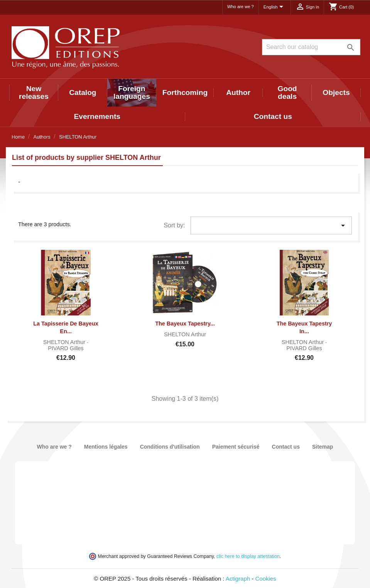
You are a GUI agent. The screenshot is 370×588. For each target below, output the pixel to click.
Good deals (287, 92)
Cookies (266, 579)
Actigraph (238, 579)
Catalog (83, 92)
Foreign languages (132, 92)
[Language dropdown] (275, 7)
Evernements (97, 116)
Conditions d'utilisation (170, 447)
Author (238, 92)
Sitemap (323, 447)
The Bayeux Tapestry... (185, 324)
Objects (336, 92)
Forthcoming (185, 92)
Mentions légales (106, 447)
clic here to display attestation (248, 556)
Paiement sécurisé (236, 447)
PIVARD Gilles (66, 348)
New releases (34, 92)
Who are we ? (241, 7)
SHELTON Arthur (65, 342)
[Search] (311, 47)
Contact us (273, 116)
